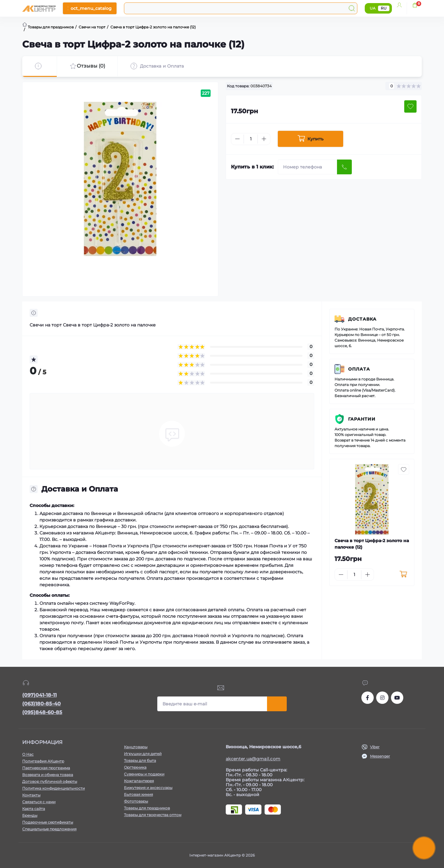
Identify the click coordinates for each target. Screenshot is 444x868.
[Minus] (237, 139)
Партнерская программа (46, 768)
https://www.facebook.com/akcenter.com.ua (368, 698)
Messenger (380, 756)
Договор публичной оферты (50, 781)
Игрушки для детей (143, 754)
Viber (375, 747)
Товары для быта (140, 760)
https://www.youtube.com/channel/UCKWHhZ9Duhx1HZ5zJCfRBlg (397, 698)
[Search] (352, 8)
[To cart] (403, 575)
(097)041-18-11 (39, 695)
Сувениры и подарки (144, 774)
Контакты (31, 795)
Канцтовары (136, 747)
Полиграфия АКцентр (43, 761)
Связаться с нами (39, 802)
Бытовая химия (138, 794)
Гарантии (362, 419)
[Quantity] (251, 139)
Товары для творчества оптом (153, 815)
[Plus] (264, 139)
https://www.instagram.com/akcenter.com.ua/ (382, 698)
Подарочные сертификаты (48, 822)
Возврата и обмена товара (48, 775)
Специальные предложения (49, 829)
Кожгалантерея (139, 781)
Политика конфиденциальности (53, 788)
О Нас (28, 754)
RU (384, 8)
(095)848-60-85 (42, 712)
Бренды (30, 815)
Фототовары (136, 801)
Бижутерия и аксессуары (148, 788)
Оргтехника (135, 767)
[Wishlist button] (410, 106)
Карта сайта (34, 809)
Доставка (362, 319)
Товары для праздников (147, 808)
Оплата (359, 369)
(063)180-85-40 (41, 704)
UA (373, 8)
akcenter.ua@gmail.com (253, 759)
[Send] (344, 167)
